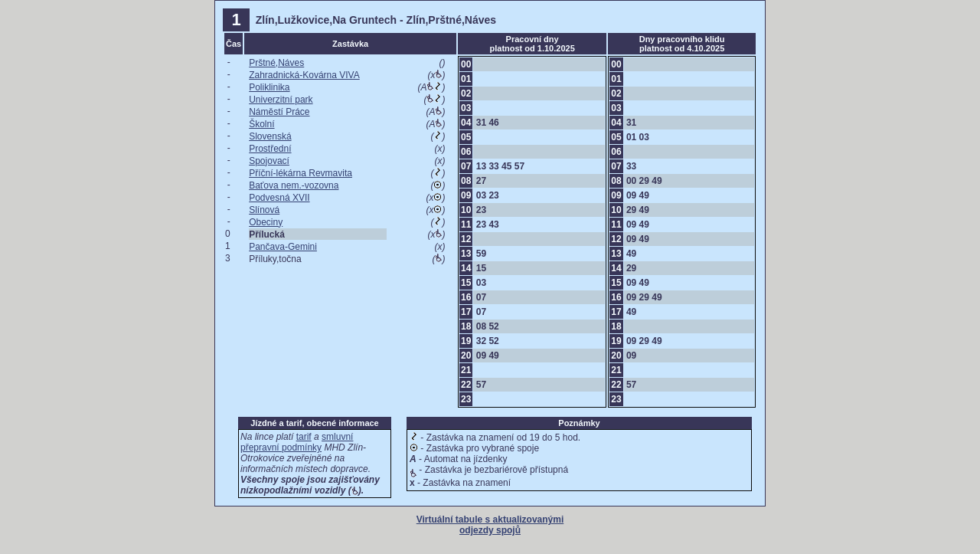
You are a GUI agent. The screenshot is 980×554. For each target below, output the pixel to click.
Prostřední (270, 149)
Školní (261, 124)
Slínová (264, 210)
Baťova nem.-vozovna (294, 185)
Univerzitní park (281, 100)
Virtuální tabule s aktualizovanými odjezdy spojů (490, 525)
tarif (304, 437)
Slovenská (270, 136)
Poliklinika (269, 87)
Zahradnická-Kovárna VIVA (304, 75)
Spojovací (269, 161)
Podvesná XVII (279, 198)
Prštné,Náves (276, 63)
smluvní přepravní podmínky (297, 442)
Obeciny (266, 222)
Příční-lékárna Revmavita (301, 173)
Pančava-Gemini (283, 247)
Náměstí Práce (279, 112)
